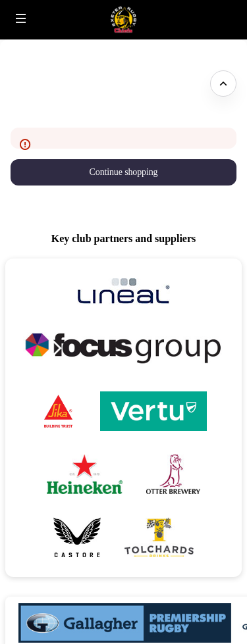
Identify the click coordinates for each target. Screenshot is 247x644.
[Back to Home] (123, 20)
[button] (21, 18)
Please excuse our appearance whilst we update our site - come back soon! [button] (106, 84)
